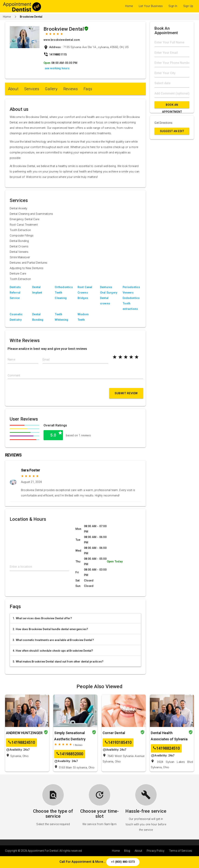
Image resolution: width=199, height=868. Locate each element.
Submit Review (126, 393)
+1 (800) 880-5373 (123, 862)
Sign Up (188, 6)
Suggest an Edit (172, 131)
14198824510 (21, 743)
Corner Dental (114, 733)
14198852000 (70, 754)
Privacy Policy (156, 851)
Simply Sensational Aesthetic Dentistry (70, 736)
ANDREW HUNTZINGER (24, 733)
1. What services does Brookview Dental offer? (42, 618)
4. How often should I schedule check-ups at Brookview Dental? (53, 651)
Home (129, 6)
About (13, 89)
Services (32, 89)
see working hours (57, 68)
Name (11, 360)
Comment (14, 376)
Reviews (71, 89)
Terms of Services (181, 851)
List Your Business (151, 6)
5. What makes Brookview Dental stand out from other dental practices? (58, 662)
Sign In (173, 6)
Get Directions (163, 123)
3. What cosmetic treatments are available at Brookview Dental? (53, 640)
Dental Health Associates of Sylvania (169, 736)
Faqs (88, 89)
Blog (127, 851)
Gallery (51, 89)
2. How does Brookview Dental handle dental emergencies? (50, 629)
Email (46, 360)
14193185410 (118, 743)
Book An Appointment (172, 106)
